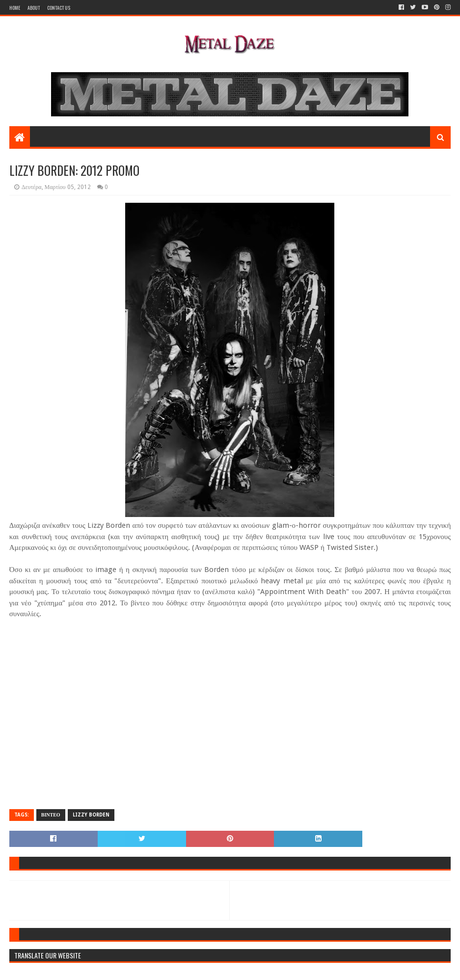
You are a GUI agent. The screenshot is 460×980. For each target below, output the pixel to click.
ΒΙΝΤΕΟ (51, 815)
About (34, 8)
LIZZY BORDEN (91, 815)
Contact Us (59, 8)
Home (15, 8)
